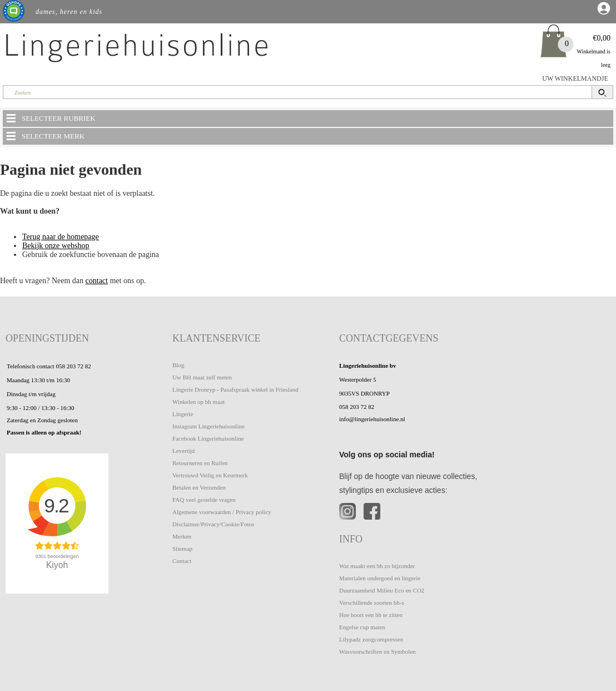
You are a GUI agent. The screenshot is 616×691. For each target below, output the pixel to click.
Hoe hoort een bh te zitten (371, 615)
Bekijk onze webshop (56, 246)
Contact (182, 561)
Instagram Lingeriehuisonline (208, 426)
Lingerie (183, 414)
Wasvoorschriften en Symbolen (377, 651)
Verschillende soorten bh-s (372, 603)
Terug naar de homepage (61, 237)
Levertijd (183, 451)
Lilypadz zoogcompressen (371, 639)
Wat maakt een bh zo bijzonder (377, 566)
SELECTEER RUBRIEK (50, 118)
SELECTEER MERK (44, 136)
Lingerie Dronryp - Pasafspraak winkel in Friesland (235, 389)
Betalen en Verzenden (199, 487)
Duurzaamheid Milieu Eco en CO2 (382, 590)
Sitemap (182, 549)
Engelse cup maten (362, 627)
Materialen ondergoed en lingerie (380, 578)
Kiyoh (57, 565)
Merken (182, 536)
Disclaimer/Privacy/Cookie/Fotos (213, 524)
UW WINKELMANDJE (575, 78)
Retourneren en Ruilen (200, 463)
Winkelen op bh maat (198, 402)
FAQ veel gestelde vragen (204, 500)
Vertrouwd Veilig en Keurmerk (210, 475)
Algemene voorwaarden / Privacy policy (222, 512)
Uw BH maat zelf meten (202, 377)
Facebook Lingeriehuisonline (208, 438)
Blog (178, 365)
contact (97, 281)
